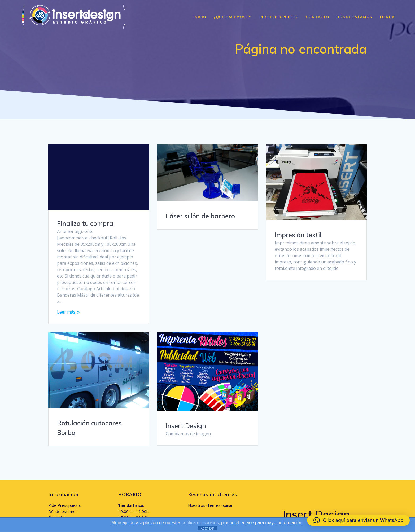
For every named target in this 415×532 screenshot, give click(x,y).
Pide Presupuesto (279, 17)
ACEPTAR (207, 529)
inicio (200, 17)
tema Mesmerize (320, 491)
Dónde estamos (354, 17)
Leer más (66, 312)
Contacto (318, 17)
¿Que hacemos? (231, 17)
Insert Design (295, 382)
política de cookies (200, 523)
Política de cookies (65, 480)
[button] (358, 520)
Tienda (387, 17)
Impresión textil (298, 235)
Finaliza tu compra (85, 223)
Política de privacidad (67, 486)
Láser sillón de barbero (200, 216)
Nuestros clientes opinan (211, 461)
